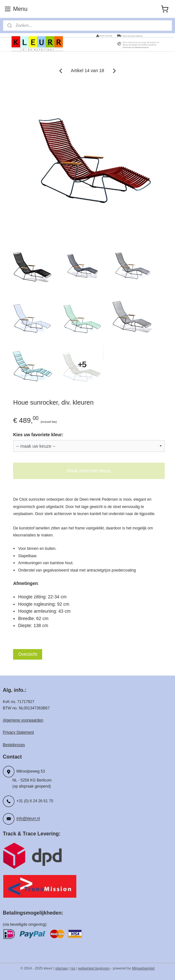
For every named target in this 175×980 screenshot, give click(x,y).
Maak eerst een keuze (89, 471)
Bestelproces (14, 745)
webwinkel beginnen (94, 968)
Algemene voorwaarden (23, 720)
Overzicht (28, 654)
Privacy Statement (18, 732)
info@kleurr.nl (28, 819)
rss (73, 968)
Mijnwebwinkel (143, 968)
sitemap (61, 968)
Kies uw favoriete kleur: (38, 435)
